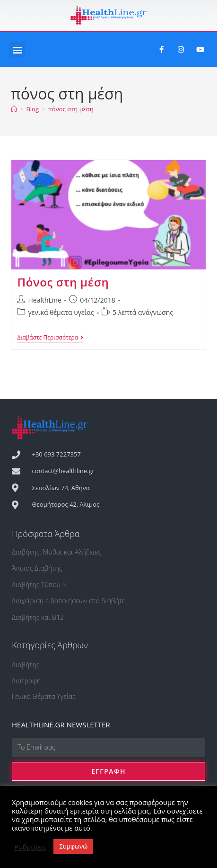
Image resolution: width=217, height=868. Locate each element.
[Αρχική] (14, 109)
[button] (17, 49)
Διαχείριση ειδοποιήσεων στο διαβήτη (69, 601)
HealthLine (44, 300)
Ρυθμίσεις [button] (30, 847)
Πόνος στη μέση (63, 282)
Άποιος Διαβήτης (37, 568)
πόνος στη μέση (70, 109)
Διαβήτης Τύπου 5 (39, 585)
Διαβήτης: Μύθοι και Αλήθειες (56, 552)
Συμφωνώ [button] (73, 846)
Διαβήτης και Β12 (38, 617)
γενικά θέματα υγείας (61, 312)
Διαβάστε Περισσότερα (50, 338)
